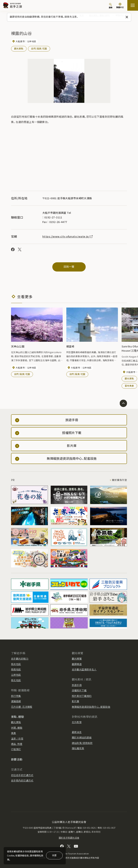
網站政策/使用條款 (82, 743)
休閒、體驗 (17, 727)
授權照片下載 (79, 690)
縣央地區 (16, 664)
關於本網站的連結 (82, 737)
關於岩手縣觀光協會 (69, 838)
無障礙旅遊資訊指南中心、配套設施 (91, 707)
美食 (14, 733)
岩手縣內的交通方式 (22, 780)
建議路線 (16, 701)
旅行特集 (16, 696)
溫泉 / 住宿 (17, 738)
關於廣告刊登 (119, 480)
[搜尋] (111, 6)
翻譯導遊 (77, 664)
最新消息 (77, 732)
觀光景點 (19, 48)
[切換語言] (120, 6)
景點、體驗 (18, 716)
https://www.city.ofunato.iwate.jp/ (68, 236)
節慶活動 (17, 759)
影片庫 (76, 701)
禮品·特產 (17, 744)
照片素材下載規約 (82, 696)
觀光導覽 (77, 659)
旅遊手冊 (77, 685)
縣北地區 (16, 680)
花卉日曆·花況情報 (22, 707)
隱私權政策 (78, 748)
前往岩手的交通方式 (22, 775)
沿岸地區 (16, 675)
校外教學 (77, 722)
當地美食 (129, 385)
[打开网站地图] (133, 5)
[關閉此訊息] (127, 17)
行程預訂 (16, 749)
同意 (54, 855)
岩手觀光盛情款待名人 (84, 669)
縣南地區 (16, 669)
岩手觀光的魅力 (20, 659)
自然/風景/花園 (39, 48)
